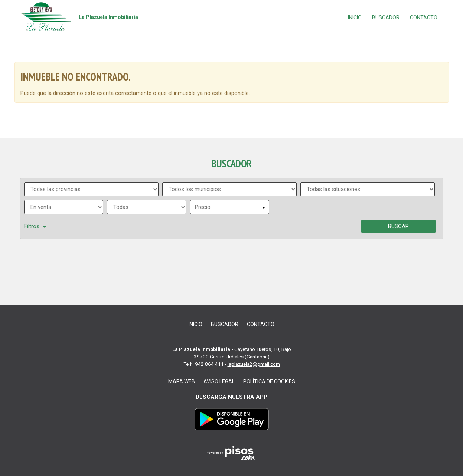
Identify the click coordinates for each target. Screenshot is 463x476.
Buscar (398, 226)
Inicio (355, 17)
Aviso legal (219, 381)
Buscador (386, 17)
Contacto (424, 17)
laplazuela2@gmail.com (254, 364)
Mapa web (182, 381)
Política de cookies (269, 381)
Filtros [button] (35, 226)
